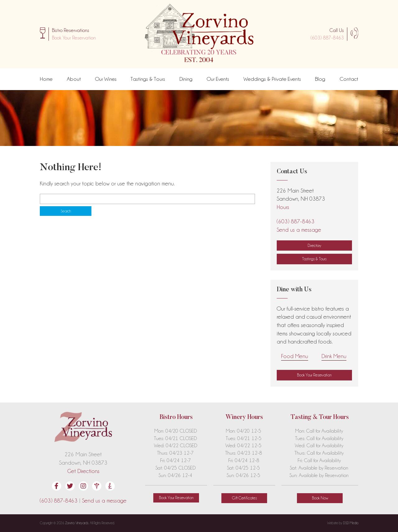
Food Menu (295, 356)
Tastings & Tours (148, 79)
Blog (320, 79)
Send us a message (299, 230)
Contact (349, 79)
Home (46, 79)
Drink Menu (334, 356)
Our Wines (106, 79)
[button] (74, 38)
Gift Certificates (244, 498)
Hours (283, 207)
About (74, 79)
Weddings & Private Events (272, 79)
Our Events (218, 79)
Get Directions (83, 471)
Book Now (320, 498)
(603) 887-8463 (327, 38)
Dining (186, 79)
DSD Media (351, 523)
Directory (314, 245)
